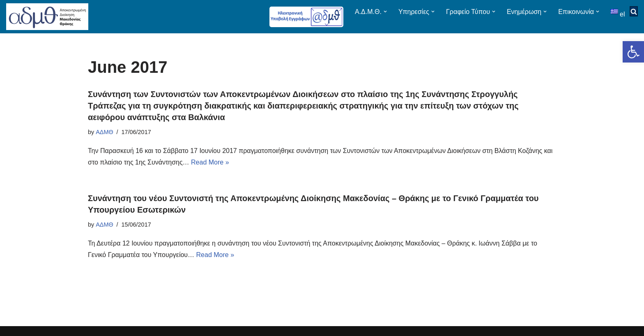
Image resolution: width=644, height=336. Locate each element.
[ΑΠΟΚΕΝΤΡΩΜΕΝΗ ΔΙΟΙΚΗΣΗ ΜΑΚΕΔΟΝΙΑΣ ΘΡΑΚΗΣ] (47, 17)
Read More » (210, 162)
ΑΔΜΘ (104, 132)
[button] (633, 52)
